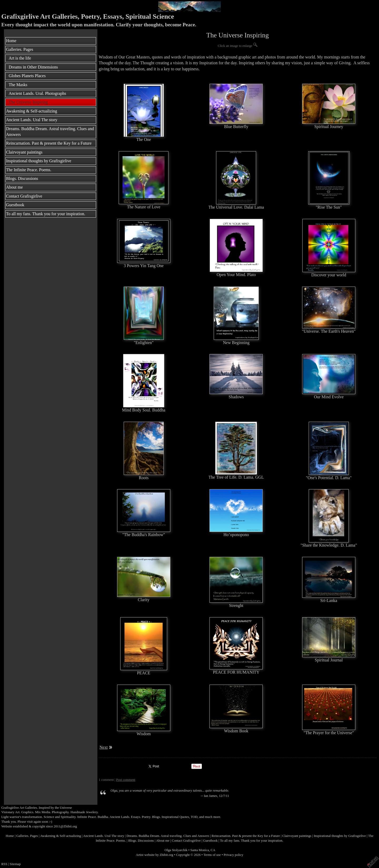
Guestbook (15, 205)
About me (14, 187)
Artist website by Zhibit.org (154, 855)
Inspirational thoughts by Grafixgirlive (39, 161)
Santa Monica (200, 850)
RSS (4, 864)
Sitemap (15, 864)
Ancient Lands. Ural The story (32, 120)
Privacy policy (233, 855)
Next (104, 747)
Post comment (126, 780)
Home (11, 41)
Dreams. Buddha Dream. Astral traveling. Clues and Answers (50, 132)
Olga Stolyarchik (176, 850)
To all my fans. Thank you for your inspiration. (46, 214)
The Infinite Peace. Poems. (29, 170)
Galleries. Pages (20, 49)
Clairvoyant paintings (24, 152)
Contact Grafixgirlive (24, 196)
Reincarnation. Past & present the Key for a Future (49, 143)
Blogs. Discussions (22, 178)
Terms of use (212, 855)
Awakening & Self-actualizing (32, 111)
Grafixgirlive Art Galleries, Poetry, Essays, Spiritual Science (88, 16)
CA (213, 850)
